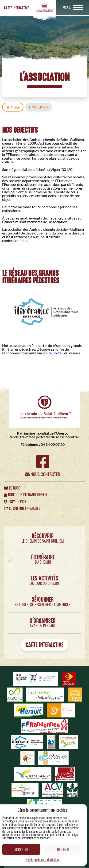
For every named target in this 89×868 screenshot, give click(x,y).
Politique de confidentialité (42, 859)
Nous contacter (43, 474)
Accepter (21, 850)
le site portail (53, 353)
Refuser (63, 850)
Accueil (13, 107)
